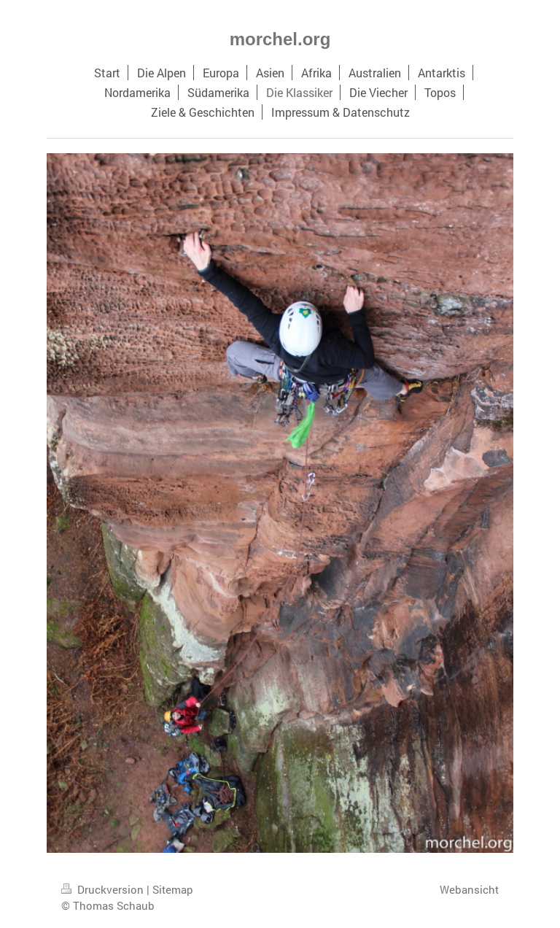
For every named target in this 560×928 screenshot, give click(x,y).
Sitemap (173, 889)
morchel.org (280, 39)
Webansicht (469, 889)
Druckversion (104, 889)
